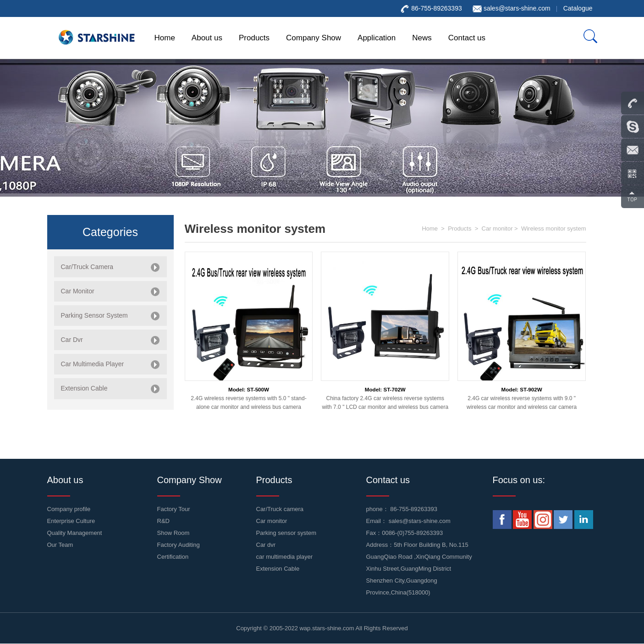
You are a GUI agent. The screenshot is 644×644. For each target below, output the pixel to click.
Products (254, 38)
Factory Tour (174, 509)
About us (207, 38)
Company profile (69, 509)
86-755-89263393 (414, 509)
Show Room (173, 533)
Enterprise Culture (71, 521)
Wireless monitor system (554, 228)
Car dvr (266, 545)
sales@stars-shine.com (517, 8)
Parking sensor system (286, 533)
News (422, 38)
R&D (163, 521)
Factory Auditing (179, 545)
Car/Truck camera (280, 509)
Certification (173, 557)
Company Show (314, 38)
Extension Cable (278, 569)
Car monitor (497, 228)
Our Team (60, 545)
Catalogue (578, 8)
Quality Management (75, 533)
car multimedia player (285, 557)
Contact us (467, 38)
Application (377, 38)
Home (165, 38)
